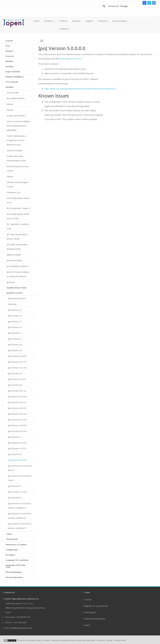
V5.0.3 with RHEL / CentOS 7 (19, 208)
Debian (10, 104)
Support (89, 21)
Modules (76, 21)
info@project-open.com (21, 628)
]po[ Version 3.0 (15, 327)
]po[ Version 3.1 (15, 333)
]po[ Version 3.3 (15, 345)
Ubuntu (10, 177)
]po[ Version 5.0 (15, 454)
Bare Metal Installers (16, 98)
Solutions (49, 21)
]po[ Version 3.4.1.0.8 (17, 368)
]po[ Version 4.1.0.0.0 (17, 443)
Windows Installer (15, 261)
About (87, 625)
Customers (103, 21)
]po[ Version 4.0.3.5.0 (17, 420)
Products (63, 21)
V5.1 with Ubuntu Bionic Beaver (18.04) (17, 237)
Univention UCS (14, 192)
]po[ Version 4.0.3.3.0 (17, 408)
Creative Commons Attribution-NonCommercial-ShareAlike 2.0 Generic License (78, 640)
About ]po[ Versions (17, 298)
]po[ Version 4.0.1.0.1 (17, 391)
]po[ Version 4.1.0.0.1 (17, 449)
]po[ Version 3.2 (15, 339)
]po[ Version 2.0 (15, 316)
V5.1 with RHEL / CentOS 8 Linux (18, 227)
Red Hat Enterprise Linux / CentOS (18, 169)
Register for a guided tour (96, 606)
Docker (10, 110)
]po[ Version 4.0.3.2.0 (17, 402)
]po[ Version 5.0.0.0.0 (17, 460)
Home (37, 21)
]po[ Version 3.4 (15, 350)
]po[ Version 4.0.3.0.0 (17, 397)
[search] (119, 6)
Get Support (90, 612)
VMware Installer (14, 255)
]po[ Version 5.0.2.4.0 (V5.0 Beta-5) (20, 468)
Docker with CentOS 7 (16, 116)
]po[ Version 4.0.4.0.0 (17, 425)
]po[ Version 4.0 (15, 385)
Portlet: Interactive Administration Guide (16, 158)
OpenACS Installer (15, 151)
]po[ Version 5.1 (15, 486)
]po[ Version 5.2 (15, 498)
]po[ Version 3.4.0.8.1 (17, 356)
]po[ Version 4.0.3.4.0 (17, 414)
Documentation (120, 21)
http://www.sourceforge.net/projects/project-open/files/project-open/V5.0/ (80, 89)
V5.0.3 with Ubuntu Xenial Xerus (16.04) (18, 216)
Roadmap (12, 304)
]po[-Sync (11, 282)
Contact (88, 600)
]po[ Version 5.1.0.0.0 (17, 492)
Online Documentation (95, 619)
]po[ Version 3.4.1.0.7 (17, 362)
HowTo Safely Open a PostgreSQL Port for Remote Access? (16, 140)
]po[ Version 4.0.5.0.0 (17, 431)
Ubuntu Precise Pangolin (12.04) (17, 185)
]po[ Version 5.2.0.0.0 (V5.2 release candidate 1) (20, 506)
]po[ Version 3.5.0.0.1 (17, 379)
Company (64, 29)
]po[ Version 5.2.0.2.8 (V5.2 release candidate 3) (20, 526)
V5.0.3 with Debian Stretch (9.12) (18, 200)
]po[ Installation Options (17, 266)
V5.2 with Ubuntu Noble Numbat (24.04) (17, 247)
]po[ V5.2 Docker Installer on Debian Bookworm (18, 274)
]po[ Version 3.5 (15, 373)
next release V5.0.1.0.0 (70, 59)
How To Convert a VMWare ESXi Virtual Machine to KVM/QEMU (19, 126)
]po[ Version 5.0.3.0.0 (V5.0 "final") (20, 478)
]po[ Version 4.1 (15, 437)
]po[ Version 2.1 (15, 322)
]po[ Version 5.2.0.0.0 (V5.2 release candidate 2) (20, 516)
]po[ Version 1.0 (15, 310)
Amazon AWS (13, 93)
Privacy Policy (120, 640)
